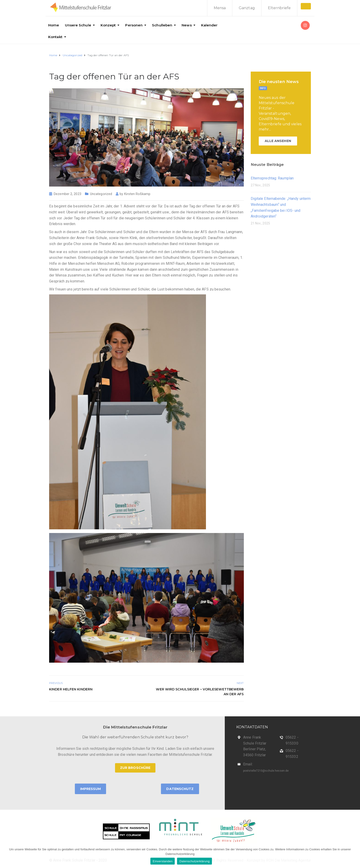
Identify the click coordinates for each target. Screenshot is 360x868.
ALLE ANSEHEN (278, 141)
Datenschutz (180, 789)
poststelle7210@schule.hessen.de (266, 771)
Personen (134, 25)
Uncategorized (101, 194)
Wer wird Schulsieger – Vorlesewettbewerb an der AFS (200, 692)
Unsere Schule (78, 25)
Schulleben (162, 25)
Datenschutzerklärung (194, 861)
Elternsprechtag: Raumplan (272, 178)
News (187, 25)
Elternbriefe (279, 8)
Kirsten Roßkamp (137, 194)
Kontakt (55, 37)
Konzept (108, 25)
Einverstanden (163, 861)
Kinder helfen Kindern (71, 689)
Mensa (220, 8)
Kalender (209, 25)
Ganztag (247, 8)
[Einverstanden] (354, 856)
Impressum (91, 789)
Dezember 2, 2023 (67, 194)
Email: (248, 764)
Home (54, 25)
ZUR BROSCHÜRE (135, 768)
